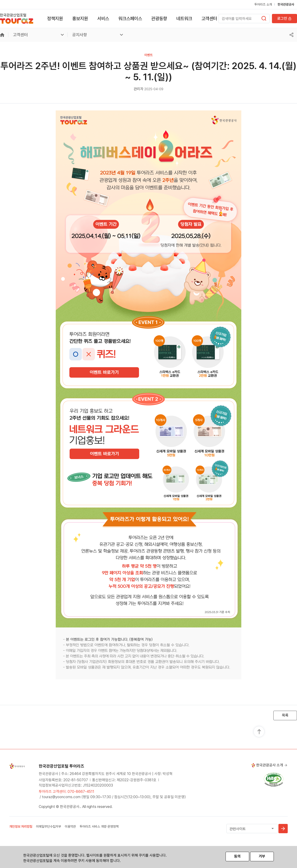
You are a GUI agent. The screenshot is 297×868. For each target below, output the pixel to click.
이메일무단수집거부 (48, 826)
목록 (285, 715)
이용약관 (70, 826)
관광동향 (159, 19)
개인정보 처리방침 (21, 826)
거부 (262, 856)
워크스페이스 (130, 19)
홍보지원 (80, 19)
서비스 (103, 19)
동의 (237, 856)
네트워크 (184, 19)
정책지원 (55, 19)
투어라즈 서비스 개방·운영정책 (99, 826)
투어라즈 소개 (263, 4)
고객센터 (209, 19)
